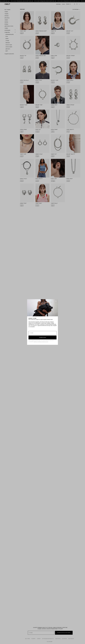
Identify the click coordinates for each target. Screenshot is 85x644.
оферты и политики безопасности (41, 342)
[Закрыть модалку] (56, 301)
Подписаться (43, 337)
